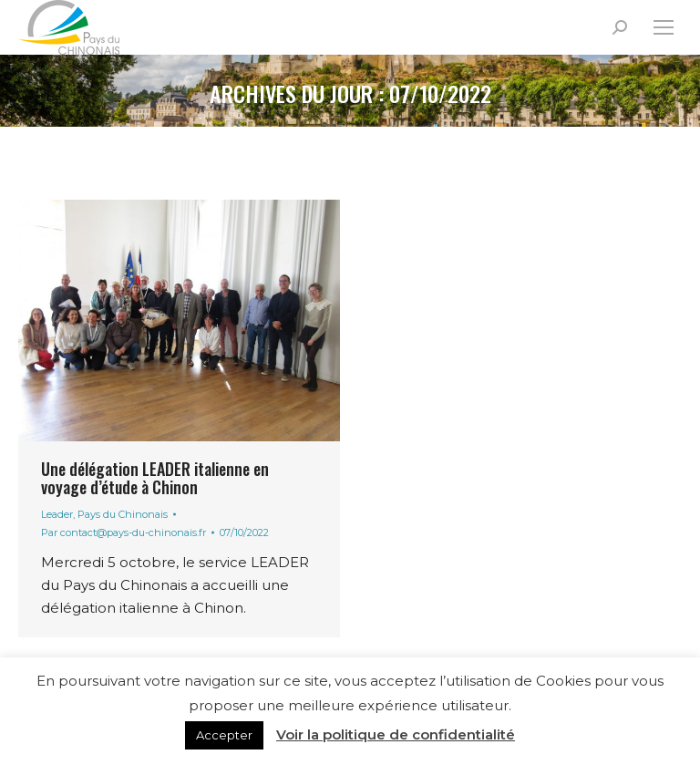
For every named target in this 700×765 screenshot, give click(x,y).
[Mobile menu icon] (664, 27)
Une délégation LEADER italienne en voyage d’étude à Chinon (155, 478)
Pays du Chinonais (123, 514)
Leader (57, 514)
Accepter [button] (224, 735)
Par (124, 532)
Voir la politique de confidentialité (396, 734)
